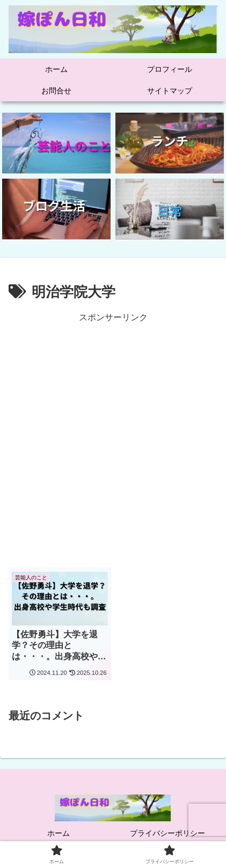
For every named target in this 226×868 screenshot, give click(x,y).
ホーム (59, 833)
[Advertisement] (113, 439)
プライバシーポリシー (167, 833)
